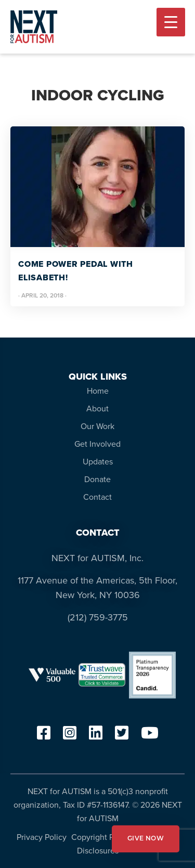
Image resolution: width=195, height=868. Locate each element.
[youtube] (150, 736)
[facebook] (44, 736)
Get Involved (97, 444)
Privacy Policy (42, 837)
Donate (97, 479)
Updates (98, 462)
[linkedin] (96, 736)
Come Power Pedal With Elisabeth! (76, 271)
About (97, 409)
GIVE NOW (146, 839)
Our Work (97, 426)
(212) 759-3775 (98, 617)
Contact (97, 497)
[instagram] (70, 736)
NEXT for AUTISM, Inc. (97, 558)
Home (98, 391)
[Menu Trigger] (171, 22)
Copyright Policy (101, 837)
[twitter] (122, 736)
